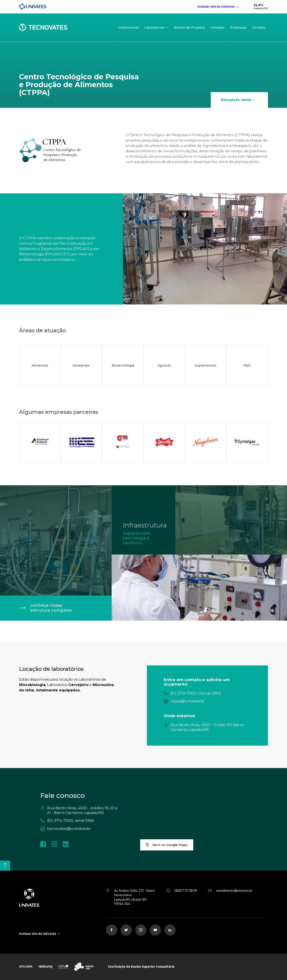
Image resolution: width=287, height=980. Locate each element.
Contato (259, 28)
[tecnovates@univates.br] (80, 829)
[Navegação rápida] (239, 100)
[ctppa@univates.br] (207, 701)
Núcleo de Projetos (189, 28)
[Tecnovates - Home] (43, 27)
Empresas (238, 28)
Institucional (128, 28)
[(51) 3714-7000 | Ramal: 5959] (207, 694)
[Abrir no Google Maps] (167, 845)
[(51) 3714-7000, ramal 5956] (80, 821)
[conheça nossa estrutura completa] (56, 608)
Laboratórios (154, 28)
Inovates (218, 28)
